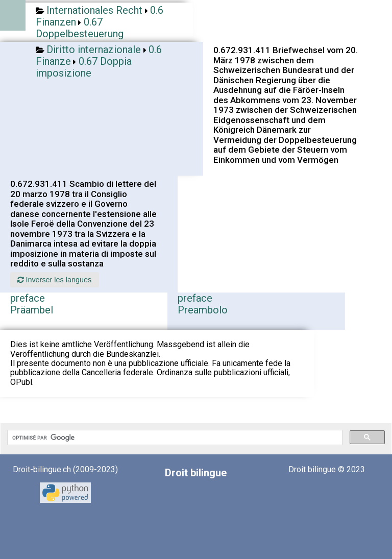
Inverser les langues (54, 280)
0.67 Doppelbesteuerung (80, 28)
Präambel (32, 310)
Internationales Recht (94, 10)
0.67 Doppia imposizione (84, 67)
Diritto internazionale (94, 50)
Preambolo (203, 310)
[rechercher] (174, 438)
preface (28, 298)
